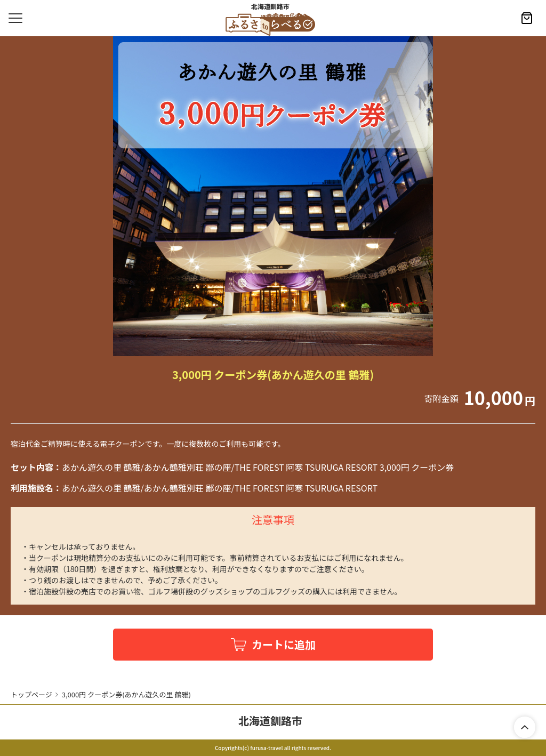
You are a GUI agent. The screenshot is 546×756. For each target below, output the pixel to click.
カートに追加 (284, 644)
